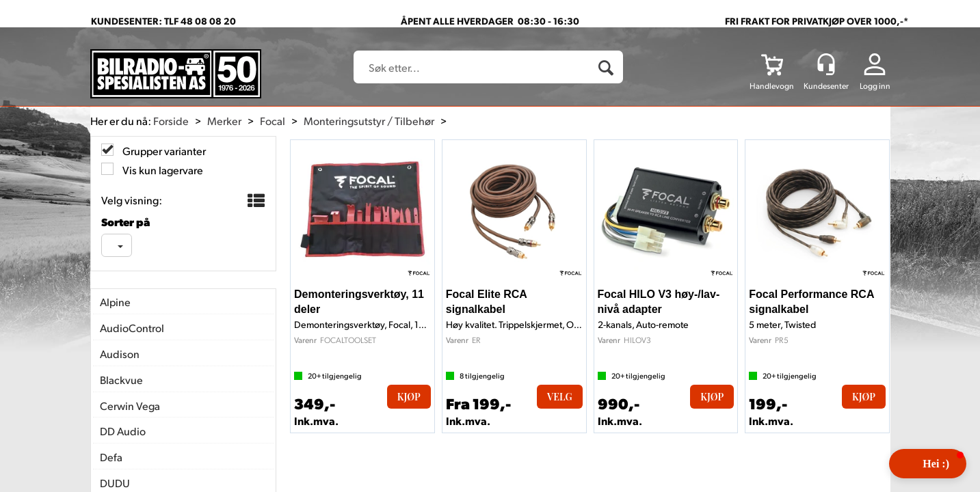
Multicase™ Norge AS (773, 451)
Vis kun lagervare (162, 170)
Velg (560, 397)
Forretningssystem (533, 451)
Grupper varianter (163, 151)
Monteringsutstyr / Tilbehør (369, 121)
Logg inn (875, 86)
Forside (171, 121)
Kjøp (409, 397)
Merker (224, 121)
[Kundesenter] (826, 64)
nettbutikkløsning (635, 451)
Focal (273, 121)
